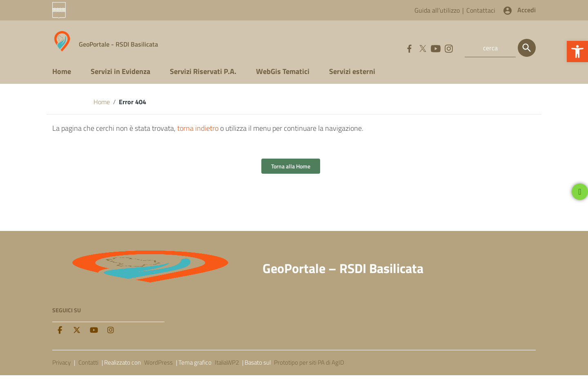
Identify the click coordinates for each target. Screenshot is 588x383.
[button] (577, 52)
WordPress (158, 370)
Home (62, 79)
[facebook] (60, 338)
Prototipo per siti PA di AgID (309, 370)
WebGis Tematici (283, 79)
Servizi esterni (352, 79)
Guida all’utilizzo (437, 10)
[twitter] (77, 338)
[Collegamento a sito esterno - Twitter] (422, 48)
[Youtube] (94, 338)
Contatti (88, 370)
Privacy (61, 370)
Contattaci (481, 10)
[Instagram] (111, 338)
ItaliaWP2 (227, 370)
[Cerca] (527, 48)
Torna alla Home (291, 174)
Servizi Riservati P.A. (203, 79)
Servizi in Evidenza (120, 79)
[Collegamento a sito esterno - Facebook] (409, 48)
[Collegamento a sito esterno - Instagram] (448, 48)
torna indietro (198, 136)
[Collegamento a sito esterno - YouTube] (435, 48)
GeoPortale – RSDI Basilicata (343, 276)
